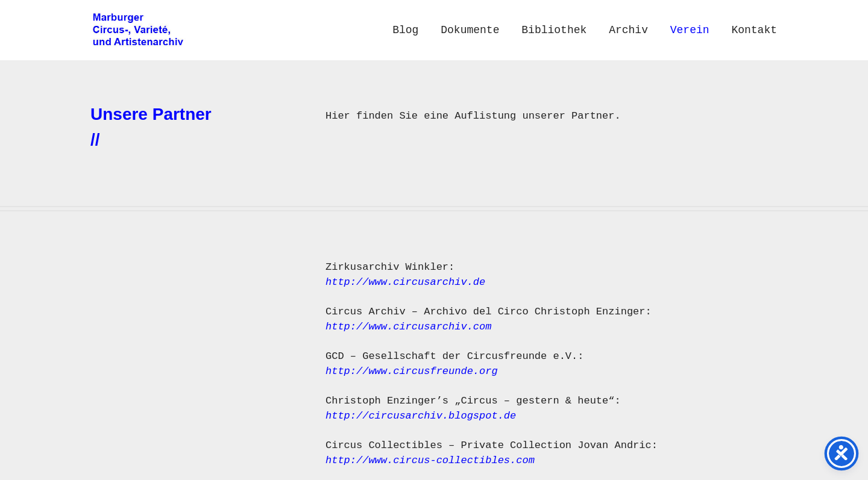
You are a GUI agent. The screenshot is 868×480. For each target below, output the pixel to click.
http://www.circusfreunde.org (412, 371)
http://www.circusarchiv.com (408, 327)
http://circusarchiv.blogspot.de (424, 416)
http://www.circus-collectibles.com (430, 460)
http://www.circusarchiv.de (405, 282)
